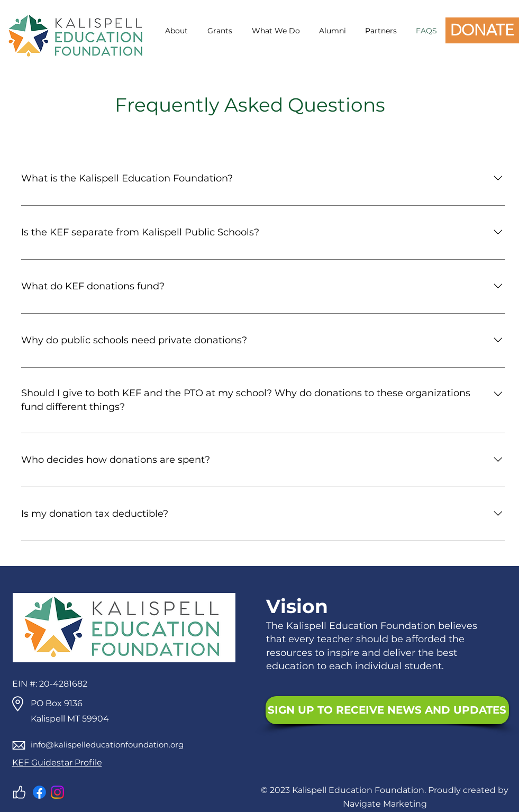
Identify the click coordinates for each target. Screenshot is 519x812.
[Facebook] (39, 792)
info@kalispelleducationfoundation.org (107, 745)
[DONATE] (482, 30)
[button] (175, 31)
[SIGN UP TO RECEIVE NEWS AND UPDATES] (387, 710)
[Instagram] (57, 792)
